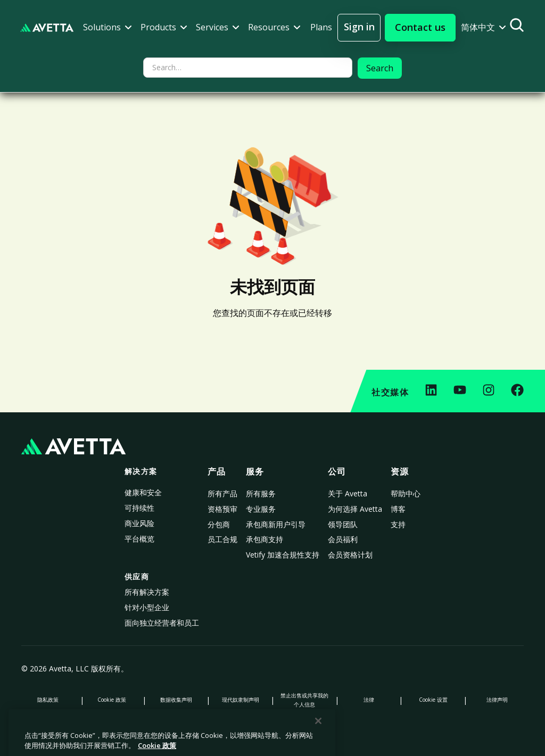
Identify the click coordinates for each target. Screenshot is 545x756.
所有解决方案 (147, 592)
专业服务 (261, 509)
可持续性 (139, 508)
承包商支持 (265, 539)
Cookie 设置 (433, 700)
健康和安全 (143, 492)
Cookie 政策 (112, 700)
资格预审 (222, 509)
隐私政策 (48, 700)
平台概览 (139, 539)
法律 (369, 700)
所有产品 (222, 493)
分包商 (219, 524)
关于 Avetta (348, 493)
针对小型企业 (147, 607)
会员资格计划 (350, 555)
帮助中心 (406, 493)
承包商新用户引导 (276, 524)
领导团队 (343, 524)
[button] (108, 27)
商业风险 (139, 523)
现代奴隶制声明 (241, 700)
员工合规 (222, 539)
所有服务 (261, 493)
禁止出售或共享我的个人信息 (304, 700)
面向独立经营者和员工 (162, 623)
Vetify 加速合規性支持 (283, 555)
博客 (398, 509)
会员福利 (343, 539)
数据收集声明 (176, 700)
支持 (398, 524)
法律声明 (497, 700)
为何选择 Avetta (355, 509)
